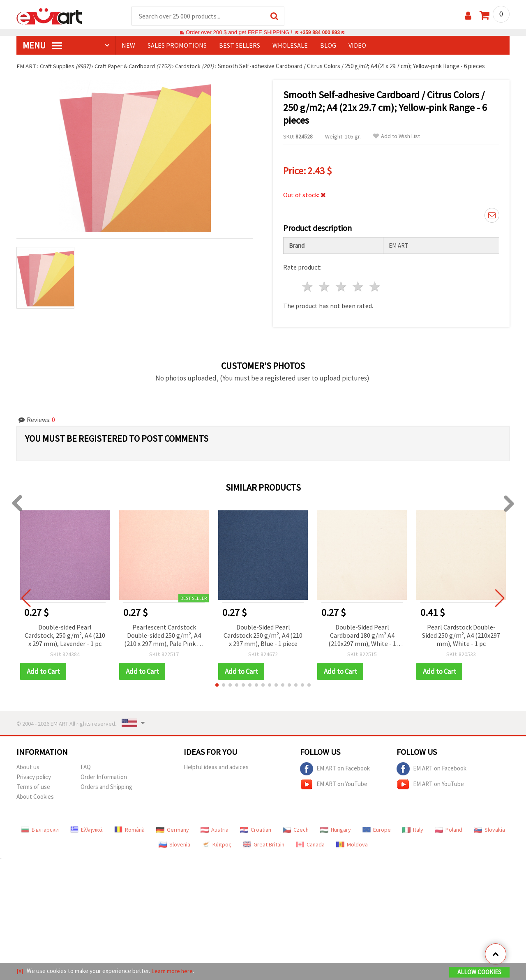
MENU (42, 46)
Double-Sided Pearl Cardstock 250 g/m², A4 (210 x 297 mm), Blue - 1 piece (263, 636)
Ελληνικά (87, 830)
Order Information (104, 777)
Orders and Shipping (106, 787)
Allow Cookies (479, 972)
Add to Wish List (397, 137)
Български (40, 830)
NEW (128, 46)
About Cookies (35, 797)
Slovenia (174, 845)
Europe (377, 830)
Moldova (352, 845)
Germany (173, 830)
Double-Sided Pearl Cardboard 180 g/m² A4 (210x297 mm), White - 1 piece (362, 636)
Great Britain (264, 845)
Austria (215, 830)
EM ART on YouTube (334, 785)
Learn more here (173, 971)
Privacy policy (34, 777)
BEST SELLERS (240, 46)
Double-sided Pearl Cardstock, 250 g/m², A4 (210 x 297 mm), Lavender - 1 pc (65, 636)
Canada (310, 845)
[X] (20, 971)
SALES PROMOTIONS (177, 46)
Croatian (256, 830)
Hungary (336, 830)
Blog (328, 46)
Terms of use (33, 787)
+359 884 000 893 (320, 33)
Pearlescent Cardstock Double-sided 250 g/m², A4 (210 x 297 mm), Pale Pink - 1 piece (164, 636)
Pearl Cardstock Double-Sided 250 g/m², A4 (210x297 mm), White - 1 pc (461, 636)
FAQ (86, 767)
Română (129, 830)
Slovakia (489, 830)
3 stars (342, 287)
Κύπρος (217, 845)
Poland (449, 830)
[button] (217, 685)
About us (28, 767)
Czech (296, 830)
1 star (308, 287)
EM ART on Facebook (335, 769)
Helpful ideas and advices (216, 767)
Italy (413, 830)
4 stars (358, 287)
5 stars (375, 287)
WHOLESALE (290, 46)
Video (357, 46)
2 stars (325, 287)
